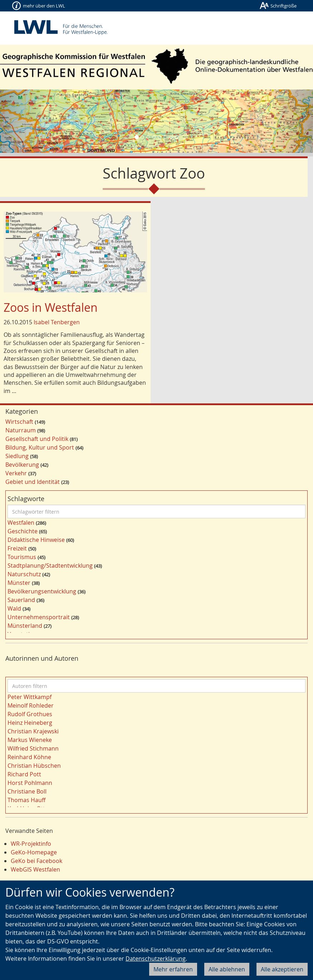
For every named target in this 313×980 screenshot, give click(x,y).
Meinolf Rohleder (31, 705)
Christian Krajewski (33, 731)
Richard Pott (24, 774)
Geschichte (23, 531)
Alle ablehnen (227, 969)
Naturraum (21, 430)
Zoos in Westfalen (51, 307)
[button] (23, 121)
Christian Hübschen (34, 766)
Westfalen (21, 523)
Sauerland (21, 600)
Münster (19, 583)
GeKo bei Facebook (36, 861)
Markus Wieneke (30, 740)
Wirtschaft (19, 422)
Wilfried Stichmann (33, 748)
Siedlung (17, 456)
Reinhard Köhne (29, 757)
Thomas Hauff (26, 800)
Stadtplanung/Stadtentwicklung (50, 566)
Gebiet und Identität (33, 482)
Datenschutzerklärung (156, 959)
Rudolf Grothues (30, 714)
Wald (14, 608)
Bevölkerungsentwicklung (42, 591)
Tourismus (22, 557)
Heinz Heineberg (30, 723)
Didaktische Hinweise (36, 540)
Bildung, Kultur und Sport (40, 447)
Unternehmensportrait (39, 617)
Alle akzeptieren (282, 969)
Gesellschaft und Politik (37, 439)
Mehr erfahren (173, 969)
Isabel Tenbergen (57, 322)
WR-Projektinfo (31, 844)
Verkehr (16, 473)
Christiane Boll (27, 791)
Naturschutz (24, 574)
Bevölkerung (22, 465)
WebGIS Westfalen (35, 869)
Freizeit (17, 548)
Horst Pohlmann (30, 783)
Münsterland (25, 626)
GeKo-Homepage (34, 852)
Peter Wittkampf (30, 697)
